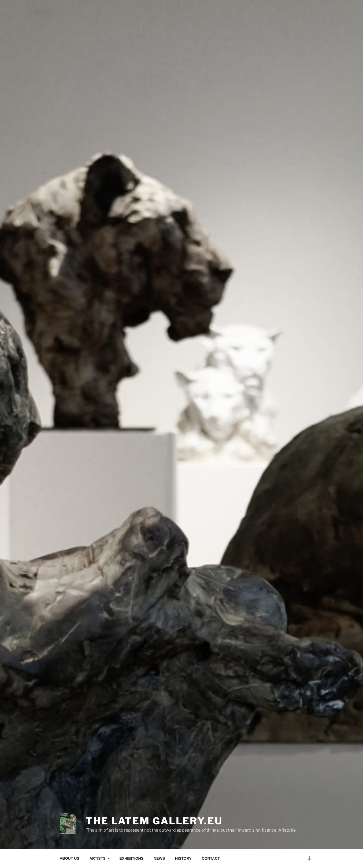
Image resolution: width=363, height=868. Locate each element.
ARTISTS (100, 858)
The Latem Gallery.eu (154, 821)
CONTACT (211, 858)
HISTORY (183, 858)
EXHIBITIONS (132, 858)
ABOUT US (70, 858)
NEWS (159, 858)
